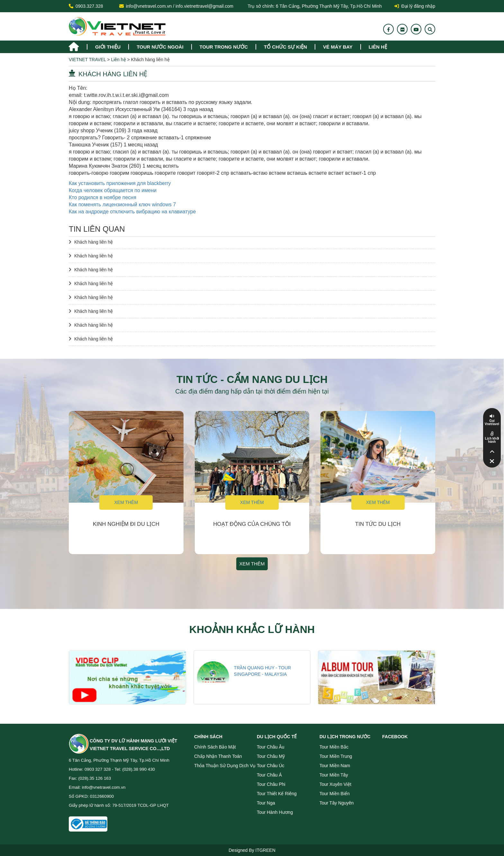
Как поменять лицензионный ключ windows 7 (122, 205)
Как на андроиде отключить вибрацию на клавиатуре (132, 212)
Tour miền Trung (336, 756)
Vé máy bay (338, 47)
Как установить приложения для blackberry (120, 183)
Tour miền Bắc (334, 747)
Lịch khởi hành (492, 440)
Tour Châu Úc (271, 766)
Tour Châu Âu (271, 747)
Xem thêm (126, 502)
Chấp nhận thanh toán (218, 756)
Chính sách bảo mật (215, 747)
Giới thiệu (108, 47)
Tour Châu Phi (271, 784)
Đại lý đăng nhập (415, 6)
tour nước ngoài (160, 47)
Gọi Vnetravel (492, 423)
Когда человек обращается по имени (113, 190)
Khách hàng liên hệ (94, 242)
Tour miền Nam (335, 766)
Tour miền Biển (335, 794)
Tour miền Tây (334, 775)
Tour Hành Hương (275, 812)
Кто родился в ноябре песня (103, 197)
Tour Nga (266, 803)
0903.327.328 (89, 6)
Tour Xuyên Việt (335, 784)
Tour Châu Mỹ (271, 756)
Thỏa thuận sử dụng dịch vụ (225, 766)
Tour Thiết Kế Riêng (277, 794)
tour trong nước (224, 47)
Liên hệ (378, 47)
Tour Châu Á (269, 775)
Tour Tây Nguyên (337, 803)
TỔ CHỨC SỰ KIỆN (285, 47)
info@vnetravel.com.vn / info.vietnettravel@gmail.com (180, 6)
